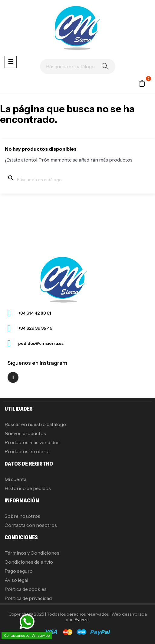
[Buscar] (78, 66)
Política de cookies (26, 589)
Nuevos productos (25, 433)
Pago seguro (19, 571)
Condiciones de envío (29, 562)
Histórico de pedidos (28, 488)
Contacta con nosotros (31, 525)
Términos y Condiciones (32, 553)
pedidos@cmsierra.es (41, 343)
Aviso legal (16, 580)
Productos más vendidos (32, 442)
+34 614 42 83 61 (35, 313)
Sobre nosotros (22, 516)
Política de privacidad (28, 598)
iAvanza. (81, 620)
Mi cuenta (15, 479)
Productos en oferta (27, 451)
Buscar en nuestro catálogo (35, 424)
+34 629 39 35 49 (35, 328)
